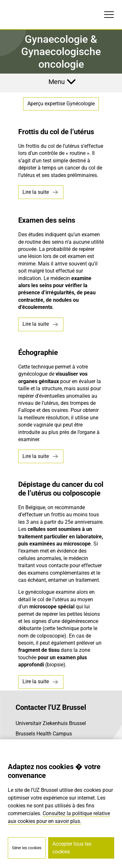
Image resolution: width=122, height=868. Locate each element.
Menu (57, 82)
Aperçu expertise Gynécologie (61, 104)
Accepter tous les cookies (72, 848)
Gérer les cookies (27, 848)
